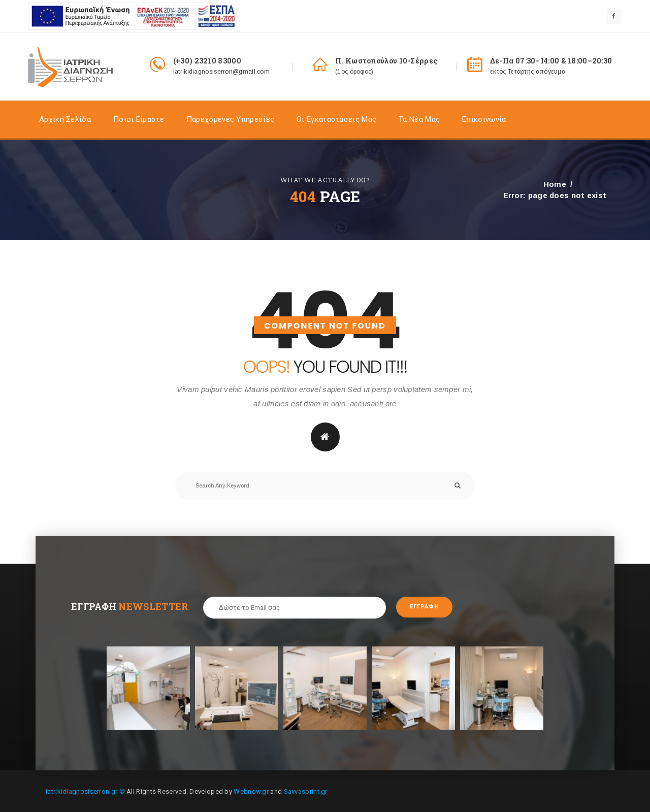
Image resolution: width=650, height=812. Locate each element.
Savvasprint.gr (306, 790)
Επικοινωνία (484, 120)
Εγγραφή (431, 608)
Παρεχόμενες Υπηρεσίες (230, 120)
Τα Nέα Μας (419, 120)
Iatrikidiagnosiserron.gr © (85, 790)
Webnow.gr (251, 790)
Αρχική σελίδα (65, 120)
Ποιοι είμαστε (139, 120)
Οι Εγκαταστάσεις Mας (336, 120)
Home (555, 184)
